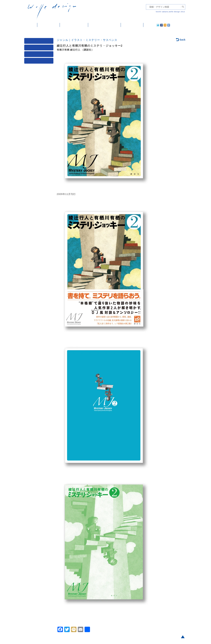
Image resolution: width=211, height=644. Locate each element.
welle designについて (104, 25)
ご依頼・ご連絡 (132, 25)
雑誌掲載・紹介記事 (74, 25)
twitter (147, 25)
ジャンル (39, 48)
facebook (152, 25)
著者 (39, 55)
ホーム (31, 25)
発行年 (39, 61)
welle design (52, 11)
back (181, 40)
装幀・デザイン (49, 25)
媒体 (39, 42)
